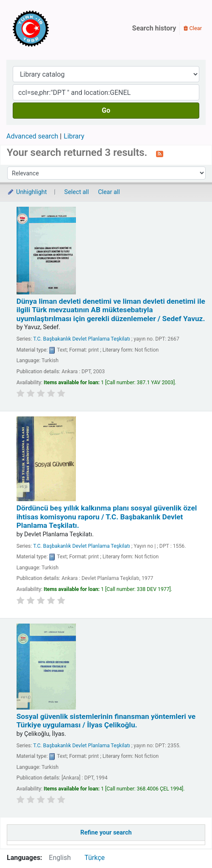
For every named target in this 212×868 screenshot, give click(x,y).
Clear (193, 28)
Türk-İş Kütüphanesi (55, 28)
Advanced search (32, 136)
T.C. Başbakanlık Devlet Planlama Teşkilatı (82, 339)
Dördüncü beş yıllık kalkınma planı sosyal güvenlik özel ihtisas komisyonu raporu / (107, 517)
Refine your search (106, 833)
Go (106, 110)
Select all (77, 192)
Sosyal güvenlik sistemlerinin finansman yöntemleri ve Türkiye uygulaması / (106, 721)
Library (74, 136)
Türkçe (95, 858)
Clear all (109, 192)
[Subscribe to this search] (160, 153)
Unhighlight (27, 192)
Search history (154, 28)
